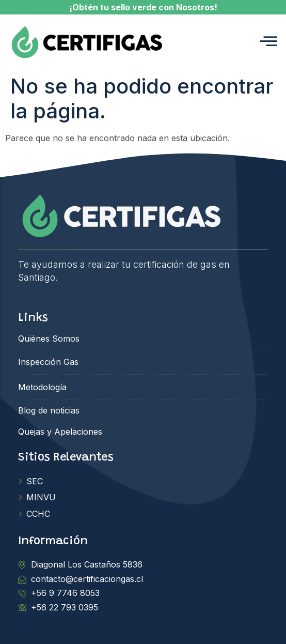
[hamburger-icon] (269, 42)
